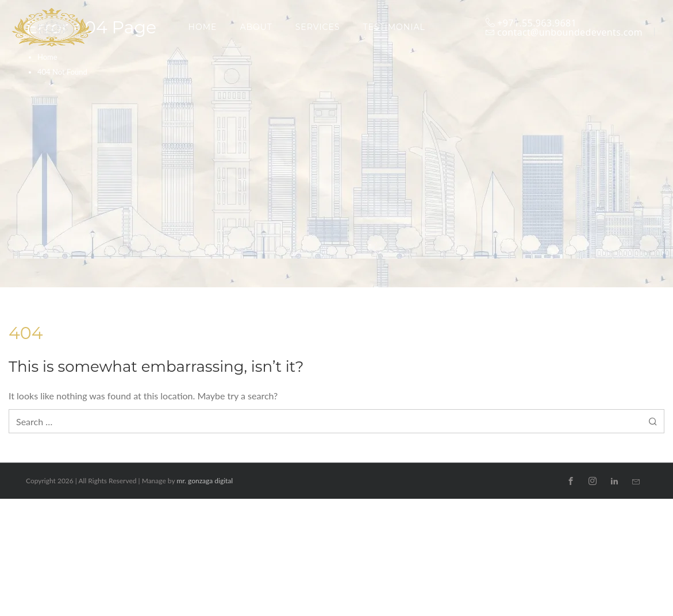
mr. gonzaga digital (205, 481)
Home (47, 57)
